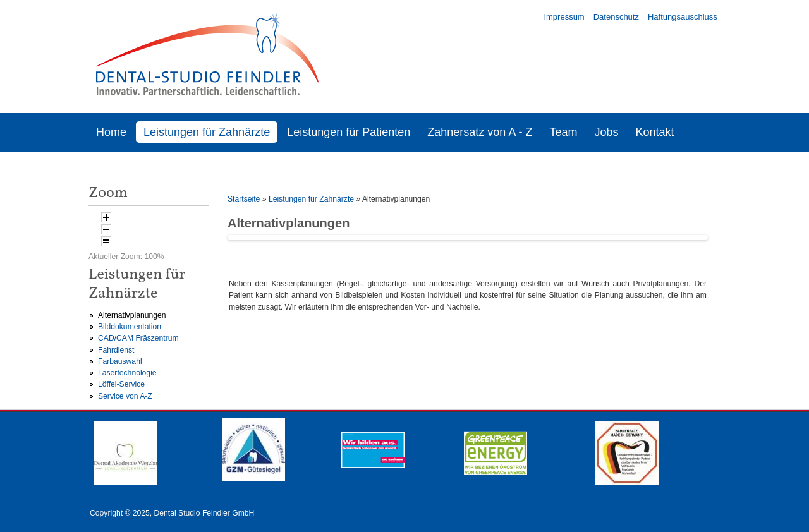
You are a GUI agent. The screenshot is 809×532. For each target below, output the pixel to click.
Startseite (244, 199)
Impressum (564, 17)
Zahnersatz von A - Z (480, 132)
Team (563, 132)
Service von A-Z (125, 396)
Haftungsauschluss (683, 17)
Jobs (606, 132)
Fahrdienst (116, 350)
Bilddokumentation (130, 327)
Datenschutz (616, 17)
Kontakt (654, 132)
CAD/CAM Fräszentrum (138, 338)
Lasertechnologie (127, 373)
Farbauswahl (120, 361)
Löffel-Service (121, 384)
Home (111, 132)
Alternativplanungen (132, 315)
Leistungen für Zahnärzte (207, 132)
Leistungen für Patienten (349, 132)
